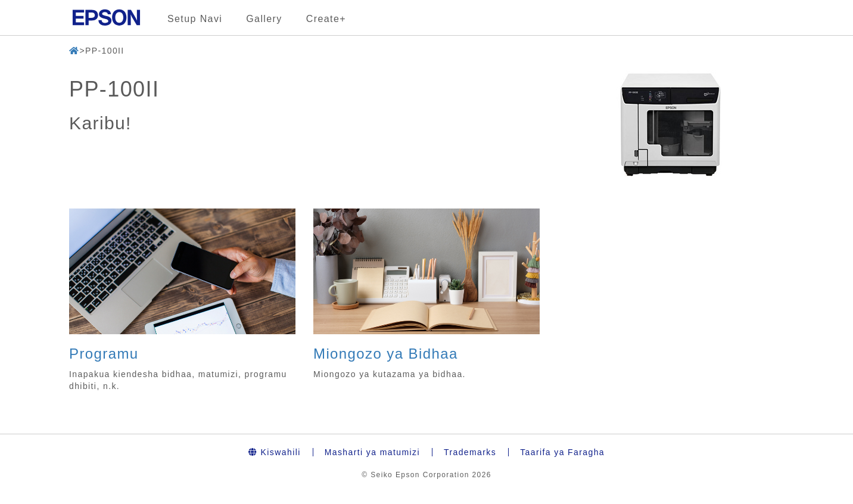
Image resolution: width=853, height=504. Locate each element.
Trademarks (470, 452)
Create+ (326, 19)
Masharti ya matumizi (372, 452)
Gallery (264, 19)
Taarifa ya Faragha (562, 452)
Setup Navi (195, 19)
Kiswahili (275, 452)
